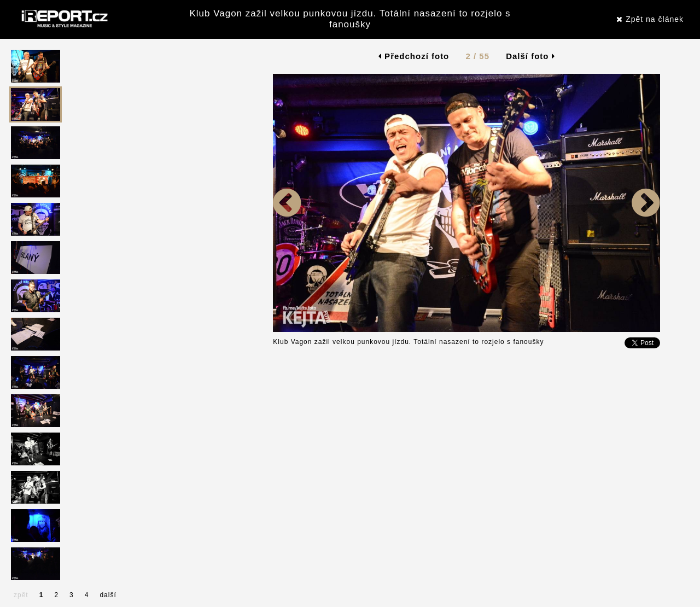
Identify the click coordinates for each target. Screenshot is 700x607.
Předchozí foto (414, 56)
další (108, 595)
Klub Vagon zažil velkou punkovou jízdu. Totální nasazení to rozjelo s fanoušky (350, 19)
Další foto (530, 56)
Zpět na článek (650, 19)
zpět (21, 595)
